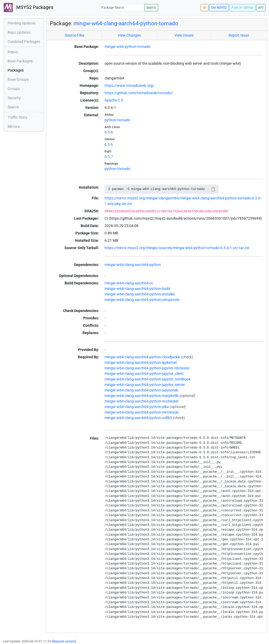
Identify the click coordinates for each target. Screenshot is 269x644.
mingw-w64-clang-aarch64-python (133, 265)
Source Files (75, 35)
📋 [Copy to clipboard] (213, 189)
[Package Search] (122, 7)
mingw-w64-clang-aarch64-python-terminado (142, 412)
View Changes (129, 35)
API (261, 8)
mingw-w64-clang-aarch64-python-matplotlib (142, 396)
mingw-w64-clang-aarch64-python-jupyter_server (145, 385)
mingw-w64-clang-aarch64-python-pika (137, 407)
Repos (13, 52)
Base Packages (20, 61)
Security (14, 98)
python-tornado (117, 120)
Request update (64, 641)
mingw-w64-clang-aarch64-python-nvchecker (142, 401)
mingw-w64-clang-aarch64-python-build (137, 289)
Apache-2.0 (114, 100)
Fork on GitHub (242, 8)
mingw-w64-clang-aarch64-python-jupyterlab (141, 390)
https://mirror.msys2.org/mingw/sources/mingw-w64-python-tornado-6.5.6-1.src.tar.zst (177, 248)
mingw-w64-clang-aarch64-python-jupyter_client (144, 374)
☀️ (205, 8)
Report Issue (239, 35)
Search (151, 8)
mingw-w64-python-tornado (128, 47)
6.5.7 (109, 157)
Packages (16, 70)
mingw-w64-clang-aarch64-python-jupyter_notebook (148, 379)
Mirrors (14, 127)
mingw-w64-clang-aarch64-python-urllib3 (138, 418)
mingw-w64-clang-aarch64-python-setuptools (142, 300)
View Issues (184, 35)
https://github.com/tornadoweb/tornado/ (139, 93)
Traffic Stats (17, 117)
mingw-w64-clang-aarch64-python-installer (140, 294)
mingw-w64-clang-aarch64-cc (129, 283)
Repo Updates (19, 32)
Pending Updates (22, 23)
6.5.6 (109, 132)
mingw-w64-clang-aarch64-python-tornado (126, 23)
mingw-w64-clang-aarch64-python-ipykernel (141, 363)
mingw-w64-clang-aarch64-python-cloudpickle (142, 357)
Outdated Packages (24, 42)
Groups (14, 89)
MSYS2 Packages (29, 7)
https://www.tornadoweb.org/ (129, 85)
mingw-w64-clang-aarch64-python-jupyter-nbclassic (147, 368)
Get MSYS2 (219, 8)
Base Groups (18, 79)
